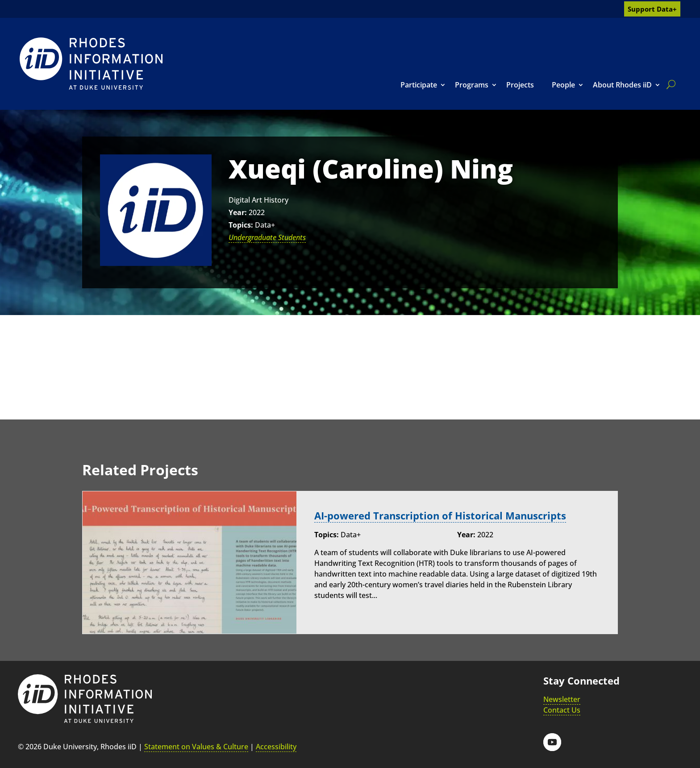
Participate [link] (419, 85)
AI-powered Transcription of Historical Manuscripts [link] (440, 516)
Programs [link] (472, 85)
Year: (238, 212)
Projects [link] (520, 85)
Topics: (241, 225)
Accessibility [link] (276, 747)
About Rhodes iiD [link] (622, 85)
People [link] (563, 85)
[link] (91, 64)
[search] (669, 84)
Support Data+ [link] (652, 9)
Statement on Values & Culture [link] (196, 747)
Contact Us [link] (562, 710)
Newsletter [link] (562, 699)
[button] (552, 742)
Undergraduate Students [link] (267, 237)
